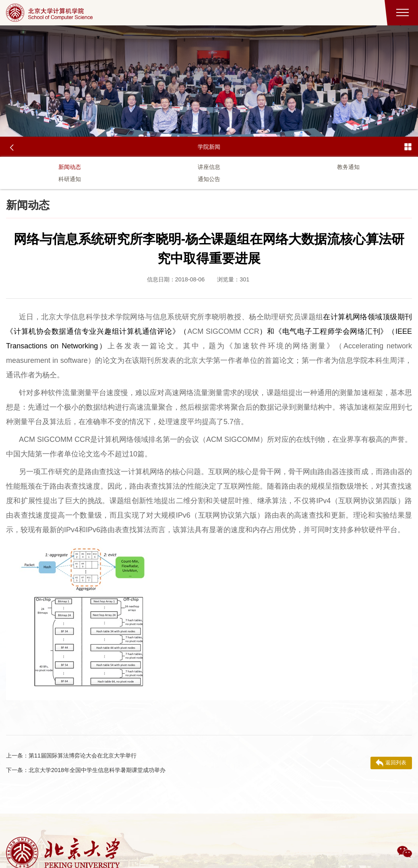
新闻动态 (70, 167)
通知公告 (209, 179)
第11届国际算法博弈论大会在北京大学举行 (71, 756)
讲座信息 (209, 167)
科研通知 (70, 179)
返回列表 (391, 763)
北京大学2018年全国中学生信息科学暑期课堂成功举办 (86, 770)
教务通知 (348, 167)
